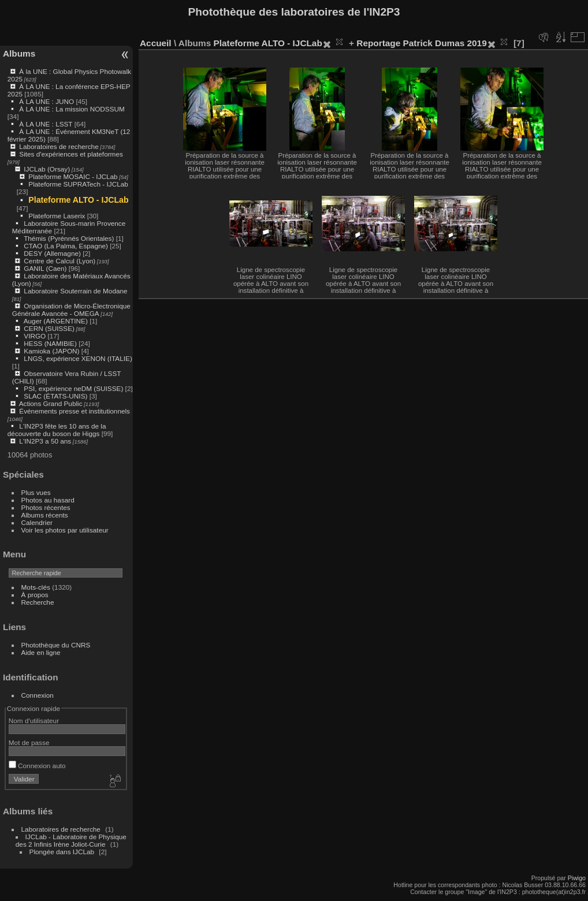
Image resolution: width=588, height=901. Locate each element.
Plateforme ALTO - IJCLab (78, 200)
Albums (19, 53)
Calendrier (37, 522)
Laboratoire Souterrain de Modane (75, 291)
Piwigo (577, 878)
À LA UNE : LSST (46, 124)
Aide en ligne (41, 652)
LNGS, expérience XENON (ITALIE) (78, 358)
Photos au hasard (48, 500)
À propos (35, 595)
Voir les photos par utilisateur (65, 530)
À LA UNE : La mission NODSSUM (72, 109)
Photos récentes (46, 507)
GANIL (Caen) (45, 268)
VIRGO (35, 336)
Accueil (156, 43)
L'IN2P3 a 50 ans (45, 441)
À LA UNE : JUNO (47, 101)
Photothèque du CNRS (56, 645)
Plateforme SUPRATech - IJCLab (78, 184)
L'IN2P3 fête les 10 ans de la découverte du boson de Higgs (57, 430)
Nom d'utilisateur (34, 721)
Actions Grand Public (51, 403)
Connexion (38, 695)
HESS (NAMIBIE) (50, 343)
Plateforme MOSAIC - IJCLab (73, 176)
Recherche (38, 602)
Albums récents (45, 515)
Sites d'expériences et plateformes (71, 154)
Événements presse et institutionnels (75, 411)
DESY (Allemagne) (52, 253)
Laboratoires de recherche (59, 146)
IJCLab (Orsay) (47, 169)
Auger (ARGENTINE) (56, 321)
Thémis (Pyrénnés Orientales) (69, 238)
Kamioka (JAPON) (51, 351)
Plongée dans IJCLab (62, 852)
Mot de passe (29, 742)
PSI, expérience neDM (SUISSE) (73, 388)
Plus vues (36, 492)
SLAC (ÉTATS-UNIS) (55, 396)
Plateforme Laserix (57, 216)
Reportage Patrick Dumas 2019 (421, 43)
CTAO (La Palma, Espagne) (66, 246)
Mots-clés (36, 587)
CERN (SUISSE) (49, 328)
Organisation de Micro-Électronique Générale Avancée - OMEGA (71, 310)
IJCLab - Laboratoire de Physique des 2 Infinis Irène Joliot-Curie (71, 840)
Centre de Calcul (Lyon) (59, 261)
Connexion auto (37, 766)
